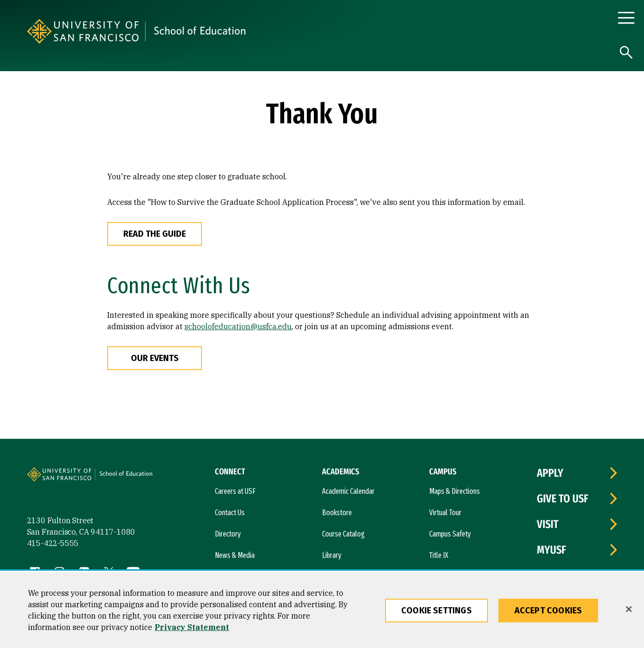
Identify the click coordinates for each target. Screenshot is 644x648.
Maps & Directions (455, 491)
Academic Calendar (348, 491)
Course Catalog (343, 534)
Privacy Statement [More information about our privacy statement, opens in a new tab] (192, 627)
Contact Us (230, 513)
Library (332, 555)
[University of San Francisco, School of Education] (268, 31)
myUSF (552, 550)
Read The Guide (155, 234)
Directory (228, 534)
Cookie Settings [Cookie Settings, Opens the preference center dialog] (437, 611)
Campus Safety (450, 534)
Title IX (439, 555)
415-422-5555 (53, 543)
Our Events (155, 358)
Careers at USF (235, 491)
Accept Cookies (548, 611)
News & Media (235, 555)
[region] (322, 610)
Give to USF (563, 499)
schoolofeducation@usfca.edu (238, 326)
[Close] (629, 609)
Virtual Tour (445, 513)
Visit (548, 524)
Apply (550, 473)
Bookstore (337, 513)
